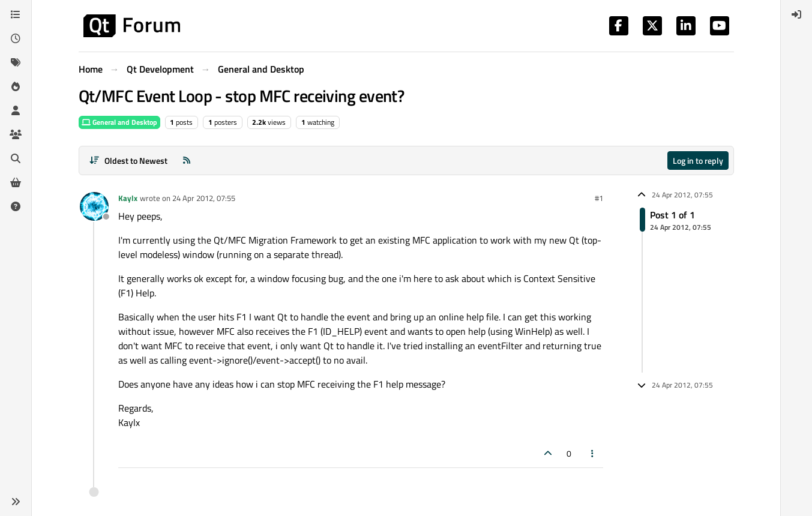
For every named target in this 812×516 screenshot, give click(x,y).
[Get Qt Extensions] (16, 182)
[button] (16, 502)
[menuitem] (796, 14)
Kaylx (128, 198)
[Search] (16, 158)
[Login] (796, 14)
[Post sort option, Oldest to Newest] (129, 160)
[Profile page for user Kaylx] (94, 206)
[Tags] (16, 62)
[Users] (16, 110)
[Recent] (16, 38)
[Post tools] (592, 453)
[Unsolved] (16, 206)
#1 (599, 198)
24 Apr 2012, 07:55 (204, 198)
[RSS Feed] (187, 160)
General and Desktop (119, 122)
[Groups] (16, 134)
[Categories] (16, 14)
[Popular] (16, 86)
